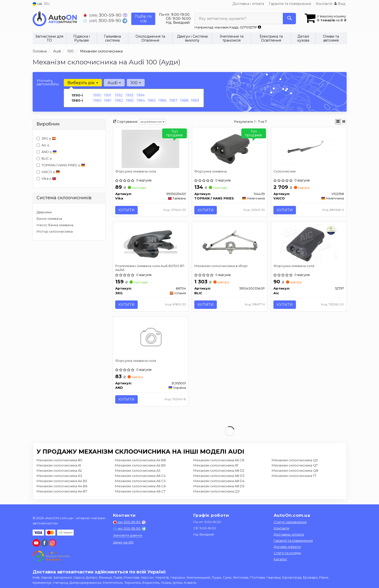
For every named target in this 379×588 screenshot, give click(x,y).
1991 (108, 95)
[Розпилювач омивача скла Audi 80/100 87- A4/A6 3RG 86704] (151, 244)
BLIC (44, 158)
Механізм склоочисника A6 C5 (140, 482)
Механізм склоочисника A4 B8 (140, 461)
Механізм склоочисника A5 (138, 472)
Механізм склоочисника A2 (59, 472)
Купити (127, 210)
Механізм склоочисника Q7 (295, 466)
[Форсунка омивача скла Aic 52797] (309, 244)
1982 (119, 100)
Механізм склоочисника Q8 (295, 472)
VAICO (48, 172)
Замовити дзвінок (128, 537)
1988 (184, 100)
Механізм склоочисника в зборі (221, 266)
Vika (46, 178)
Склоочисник (285, 171)
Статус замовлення (290, 523)
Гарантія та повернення (290, 4)
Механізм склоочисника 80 (59, 461)
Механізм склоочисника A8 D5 (219, 487)
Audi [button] (114, 83)
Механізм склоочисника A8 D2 (219, 472)
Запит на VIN (123, 543)
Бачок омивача (49, 219)
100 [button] (135, 83)
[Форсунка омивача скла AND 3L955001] (150, 339)
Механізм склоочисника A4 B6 (62, 487)
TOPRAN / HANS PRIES (61, 165)
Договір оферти (287, 548)
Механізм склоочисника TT (294, 477)
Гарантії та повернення (293, 542)
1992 (119, 95)
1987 (173, 100)
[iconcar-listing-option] (344, 122)
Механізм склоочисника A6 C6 (140, 487)
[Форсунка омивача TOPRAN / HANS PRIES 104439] (230, 148)
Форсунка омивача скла (136, 171)
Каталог (280, 560)
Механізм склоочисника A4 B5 (62, 482)
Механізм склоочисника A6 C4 (140, 477)
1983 (130, 100)
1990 (97, 95)
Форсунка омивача (211, 171)
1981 (108, 100)
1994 (141, 95)
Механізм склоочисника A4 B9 (140, 466)
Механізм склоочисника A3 (59, 477)
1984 (141, 100)
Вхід (340, 4)
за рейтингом (152, 122)
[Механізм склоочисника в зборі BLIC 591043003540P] (230, 244)
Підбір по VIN (143, 19)
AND (47, 152)
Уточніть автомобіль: (48, 82)
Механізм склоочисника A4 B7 (62, 492)
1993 (130, 95)
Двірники (44, 212)
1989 (195, 100)
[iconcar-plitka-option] (338, 122)
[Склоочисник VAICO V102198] (309, 148)
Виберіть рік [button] (83, 83)
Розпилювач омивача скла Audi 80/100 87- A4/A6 (150, 268)
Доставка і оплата (248, 4)
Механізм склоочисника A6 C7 (140, 492)
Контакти (324, 4)
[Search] (288, 19)
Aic (43, 145)
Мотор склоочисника (55, 231)
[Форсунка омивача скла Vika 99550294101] (150, 148)
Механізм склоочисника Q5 (295, 461)
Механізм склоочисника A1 (59, 466)
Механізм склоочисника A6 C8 (219, 461)
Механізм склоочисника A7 (216, 466)
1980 (97, 100)
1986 (162, 100)
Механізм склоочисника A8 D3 (219, 477)
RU (47, 4)
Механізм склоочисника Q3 (216, 492)
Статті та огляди (287, 554)
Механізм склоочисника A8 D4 (219, 482)
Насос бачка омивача (55, 225)
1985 (151, 100)
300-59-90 (103, 15)
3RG (46, 138)
